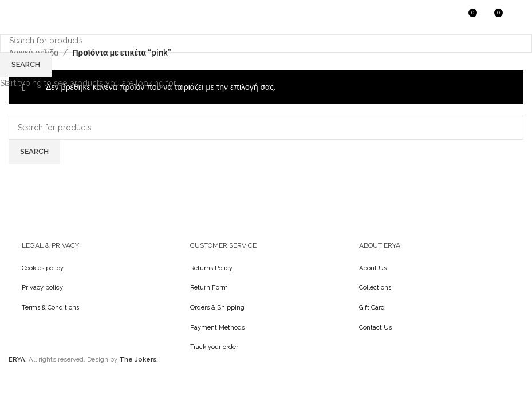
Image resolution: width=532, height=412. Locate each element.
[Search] (443, 17)
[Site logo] (37, 17)
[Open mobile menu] (518, 17)
